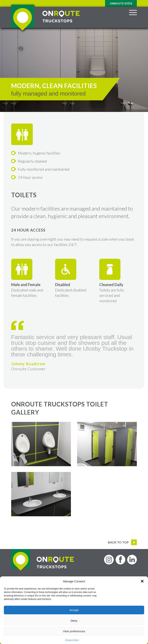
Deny (74, 621)
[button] (142, 581)
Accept (74, 610)
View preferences (74, 631)
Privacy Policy (72, 640)
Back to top (122, 542)
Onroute (121, 3)
